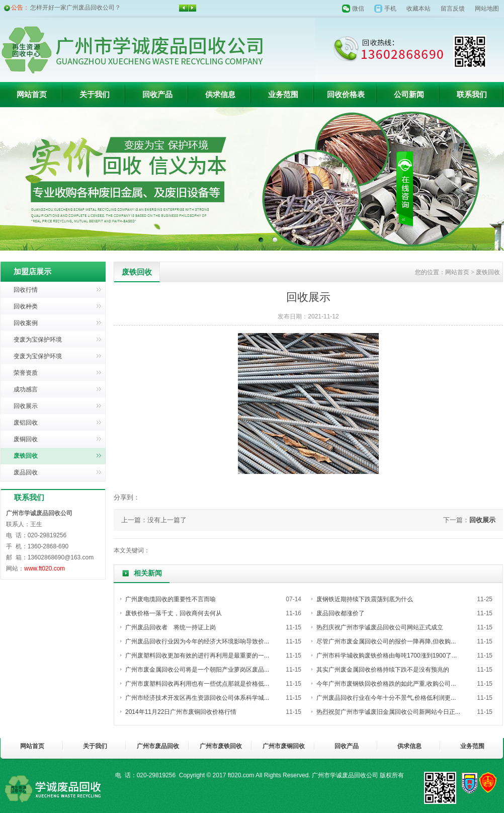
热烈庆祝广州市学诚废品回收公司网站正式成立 (380, 627)
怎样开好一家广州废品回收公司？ (75, 8)
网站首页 (32, 95)
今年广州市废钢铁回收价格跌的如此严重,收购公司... (386, 684)
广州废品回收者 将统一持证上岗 (171, 627)
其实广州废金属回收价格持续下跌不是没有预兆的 (383, 670)
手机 (390, 9)
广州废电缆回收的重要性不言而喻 (171, 599)
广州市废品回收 (158, 746)
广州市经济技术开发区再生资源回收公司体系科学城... (197, 698)
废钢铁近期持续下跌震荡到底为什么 (365, 599)
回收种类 (26, 306)
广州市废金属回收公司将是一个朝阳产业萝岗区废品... (197, 670)
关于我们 (95, 95)
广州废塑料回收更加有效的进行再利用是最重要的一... (197, 656)
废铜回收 (26, 439)
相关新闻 (148, 573)
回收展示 (26, 406)
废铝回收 (26, 423)
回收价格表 (346, 95)
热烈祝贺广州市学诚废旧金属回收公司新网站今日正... (388, 712)
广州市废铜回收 (284, 746)
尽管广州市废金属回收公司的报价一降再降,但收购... (386, 641)
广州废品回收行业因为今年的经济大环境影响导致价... (197, 641)
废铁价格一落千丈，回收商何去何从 (174, 613)
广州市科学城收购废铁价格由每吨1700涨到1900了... (387, 656)
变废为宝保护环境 (38, 340)
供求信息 (220, 95)
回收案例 (26, 323)
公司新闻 (409, 95)
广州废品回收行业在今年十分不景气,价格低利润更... (386, 698)
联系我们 (472, 95)
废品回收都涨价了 (341, 613)
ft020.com (241, 775)
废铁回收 (26, 456)
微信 (358, 9)
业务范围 (283, 95)
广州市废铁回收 (221, 746)
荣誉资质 (26, 373)
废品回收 (26, 472)
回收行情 (26, 290)
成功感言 (26, 389)
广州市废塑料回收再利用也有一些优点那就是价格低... (197, 684)
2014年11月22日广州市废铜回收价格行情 (181, 712)
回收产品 (157, 95)
